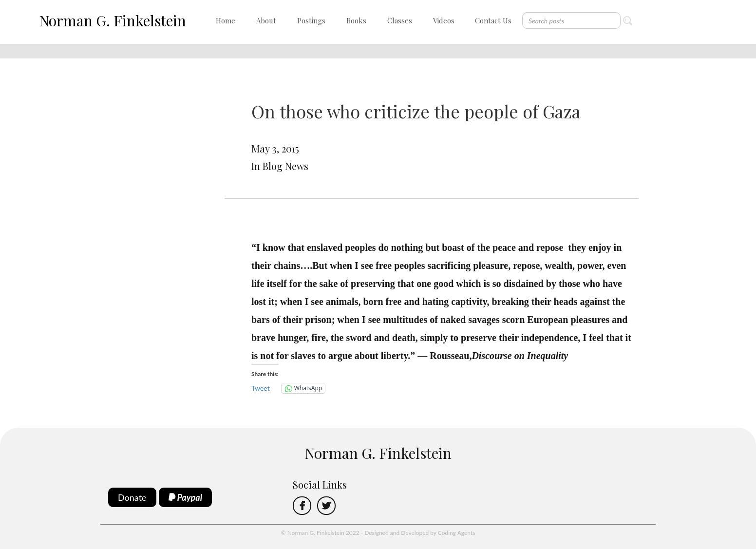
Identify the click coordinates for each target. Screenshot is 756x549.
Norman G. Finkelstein (113, 20)
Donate (132, 497)
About (266, 20)
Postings (311, 20)
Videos (444, 20)
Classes (400, 20)
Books (356, 20)
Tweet (261, 388)
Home (226, 20)
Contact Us (493, 20)
